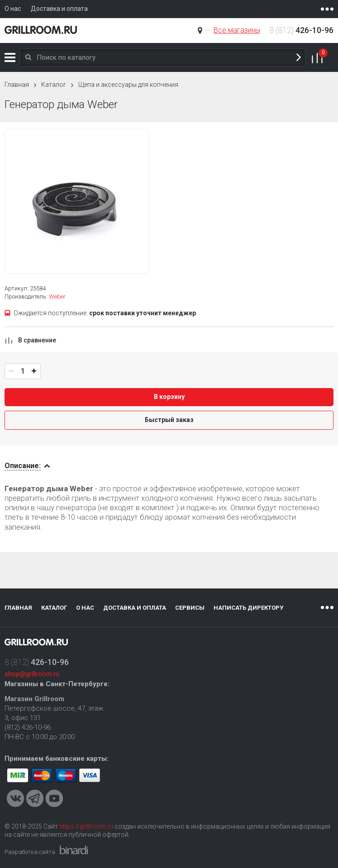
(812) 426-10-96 (28, 727)
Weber (57, 296)
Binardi (74, 850)
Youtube (54, 798)
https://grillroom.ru (86, 826)
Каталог (10, 57)
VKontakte (15, 798)
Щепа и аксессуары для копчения (128, 85)
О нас (85, 608)
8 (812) (301, 30)
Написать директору (248, 608)
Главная (17, 85)
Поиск (299, 58)
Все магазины (237, 30)
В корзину (169, 397)
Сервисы (190, 608)
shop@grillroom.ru (32, 674)
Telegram (35, 798)
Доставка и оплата (135, 608)
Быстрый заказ (169, 420)
